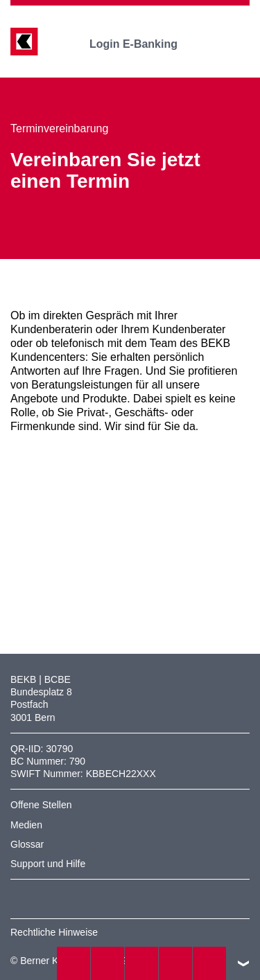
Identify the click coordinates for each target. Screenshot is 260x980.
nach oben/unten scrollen (243, 963)
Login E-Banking (143, 44)
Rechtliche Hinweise (54, 932)
